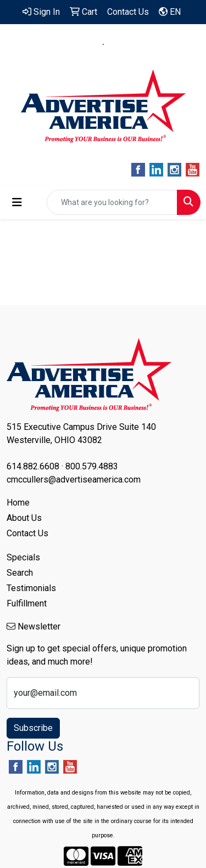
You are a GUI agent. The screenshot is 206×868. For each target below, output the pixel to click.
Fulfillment (27, 603)
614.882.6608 (67, 44)
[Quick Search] (112, 202)
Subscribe (33, 728)
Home (18, 503)
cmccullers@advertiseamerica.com (103, 57)
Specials (23, 557)
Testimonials (31, 588)
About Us (24, 518)
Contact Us (27, 533)
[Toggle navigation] (17, 202)
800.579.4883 (140, 44)
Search (20, 573)
